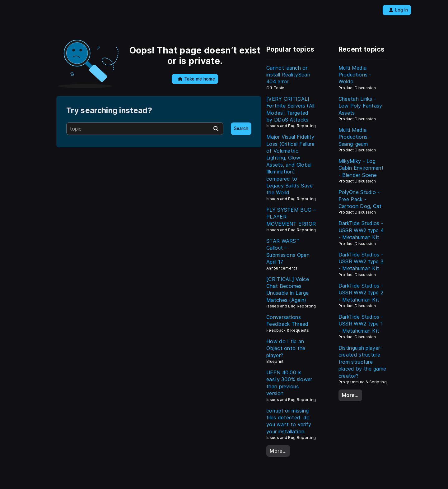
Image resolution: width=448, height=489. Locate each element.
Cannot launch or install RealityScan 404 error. (288, 75)
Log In (398, 10)
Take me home (196, 79)
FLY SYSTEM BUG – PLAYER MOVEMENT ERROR (291, 217)
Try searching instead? (109, 111)
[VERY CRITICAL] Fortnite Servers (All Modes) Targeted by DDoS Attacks (290, 109)
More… (278, 451)
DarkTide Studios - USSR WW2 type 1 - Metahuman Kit (361, 324)
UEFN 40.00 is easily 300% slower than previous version (289, 383)
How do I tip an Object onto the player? (286, 348)
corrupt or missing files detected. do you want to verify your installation (289, 421)
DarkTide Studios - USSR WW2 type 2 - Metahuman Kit (361, 293)
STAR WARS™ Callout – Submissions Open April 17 (288, 251)
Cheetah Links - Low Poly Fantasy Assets (360, 106)
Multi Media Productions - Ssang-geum (355, 137)
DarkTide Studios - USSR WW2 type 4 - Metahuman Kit (361, 230)
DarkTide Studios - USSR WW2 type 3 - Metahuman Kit (361, 262)
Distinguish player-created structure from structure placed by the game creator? (362, 362)
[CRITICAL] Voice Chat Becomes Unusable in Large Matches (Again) (288, 290)
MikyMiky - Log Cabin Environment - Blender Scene (361, 168)
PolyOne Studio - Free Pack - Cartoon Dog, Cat (360, 199)
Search (241, 128)
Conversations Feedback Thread (287, 321)
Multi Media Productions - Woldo (355, 75)
